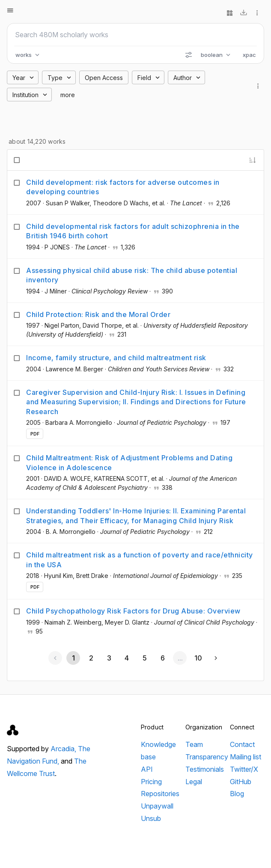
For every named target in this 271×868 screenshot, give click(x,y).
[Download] (244, 13)
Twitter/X (244, 769)
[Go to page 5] (144, 658)
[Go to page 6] (162, 658)
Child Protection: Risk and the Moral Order (98, 314)
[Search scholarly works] (135, 35)
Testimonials (205, 769)
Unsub (151, 818)
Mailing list (246, 757)
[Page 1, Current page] (73, 658)
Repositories (160, 794)
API (147, 769)
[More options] (257, 13)
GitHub (241, 782)
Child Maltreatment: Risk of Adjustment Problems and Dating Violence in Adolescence (129, 462)
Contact (242, 744)
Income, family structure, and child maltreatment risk (116, 358)
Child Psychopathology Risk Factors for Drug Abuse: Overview (133, 611)
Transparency (207, 757)
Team (194, 744)
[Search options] (188, 55)
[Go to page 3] (109, 658)
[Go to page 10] (198, 658)
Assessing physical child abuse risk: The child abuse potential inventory (132, 275)
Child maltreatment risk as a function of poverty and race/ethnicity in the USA (140, 560)
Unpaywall (157, 806)
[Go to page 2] (91, 658)
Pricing (151, 782)
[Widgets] (230, 13)
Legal (194, 782)
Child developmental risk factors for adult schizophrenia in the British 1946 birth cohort (133, 231)
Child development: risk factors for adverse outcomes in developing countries (123, 187)
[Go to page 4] (127, 658)
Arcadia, (64, 749)
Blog (237, 794)
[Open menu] (10, 10)
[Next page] (216, 658)
